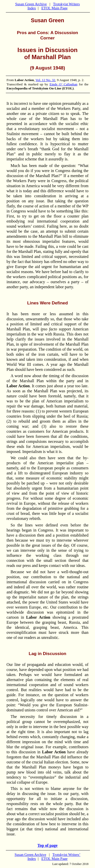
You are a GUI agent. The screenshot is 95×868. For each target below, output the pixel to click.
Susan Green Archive (31, 4)
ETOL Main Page (54, 8)
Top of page (48, 845)
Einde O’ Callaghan (64, 84)
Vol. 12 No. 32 (45, 80)
